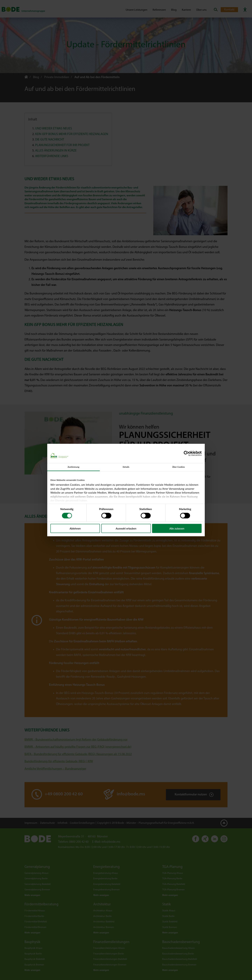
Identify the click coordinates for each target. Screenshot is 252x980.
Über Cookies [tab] (179, 467)
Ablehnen (75, 528)
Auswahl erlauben (126, 528)
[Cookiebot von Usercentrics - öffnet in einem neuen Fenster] (186, 453)
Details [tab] (126, 467)
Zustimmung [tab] (73, 467)
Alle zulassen (177, 528)
